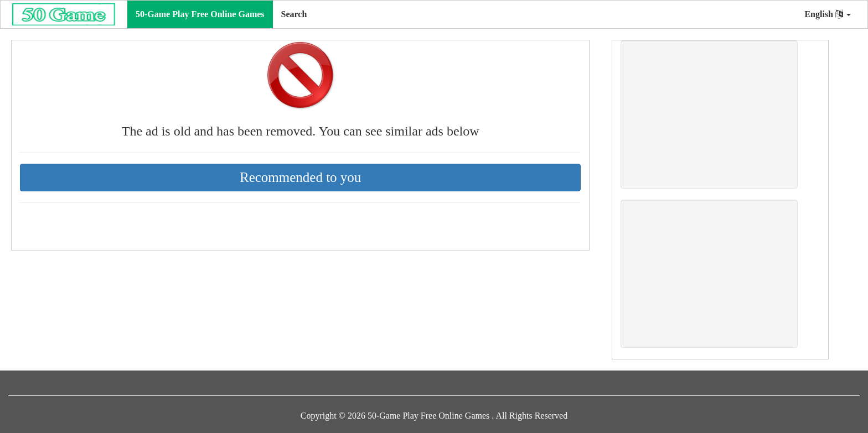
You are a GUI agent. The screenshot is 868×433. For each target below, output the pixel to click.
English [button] (828, 14)
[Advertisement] (709, 114)
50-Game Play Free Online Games (200, 14)
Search (294, 14)
